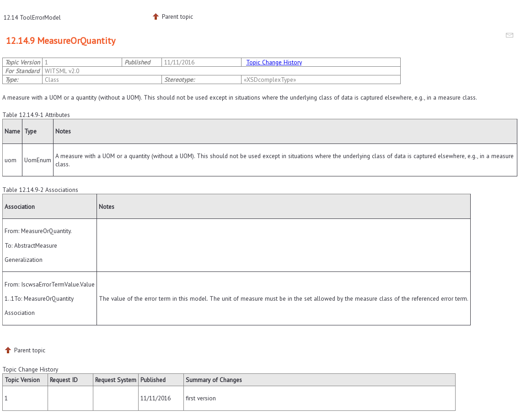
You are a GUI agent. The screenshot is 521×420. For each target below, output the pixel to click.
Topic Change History (274, 62)
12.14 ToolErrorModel (32, 17)
